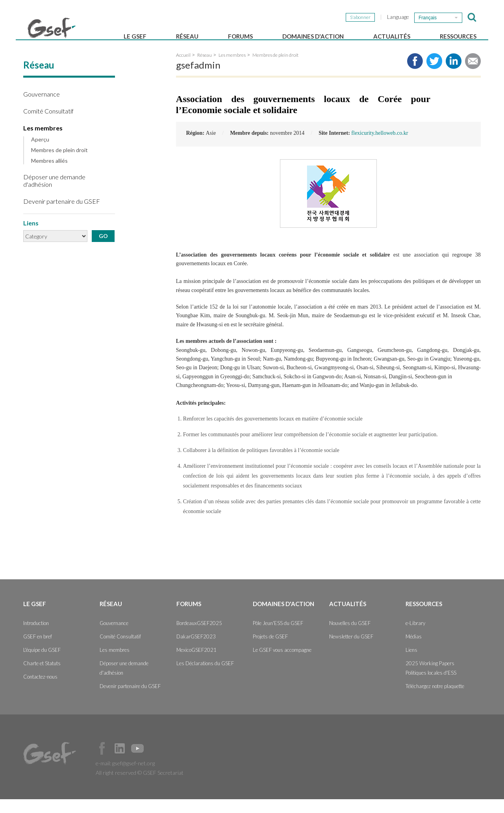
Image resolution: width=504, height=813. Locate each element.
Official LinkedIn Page (120, 762)
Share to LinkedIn (454, 75)
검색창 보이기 (472, 17)
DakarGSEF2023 (196, 650)
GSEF (52, 28)
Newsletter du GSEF (351, 650)
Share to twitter (434, 75)
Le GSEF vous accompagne (282, 664)
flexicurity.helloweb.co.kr (380, 147)
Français (428, 18)
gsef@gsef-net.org (133, 777)
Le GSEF (135, 36)
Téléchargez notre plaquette (435, 700)
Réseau (187, 36)
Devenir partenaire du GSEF (62, 215)
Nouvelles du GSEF (350, 637)
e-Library (415, 637)
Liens (411, 664)
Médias (414, 650)
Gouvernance (42, 108)
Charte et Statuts (42, 677)
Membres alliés (49, 175)
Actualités (392, 36)
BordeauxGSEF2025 (199, 637)
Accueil (183, 69)
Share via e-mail (473, 75)
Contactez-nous (40, 690)
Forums (240, 36)
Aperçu (40, 154)
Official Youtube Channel (137, 762)
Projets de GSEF (270, 650)
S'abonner (360, 17)
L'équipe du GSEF (42, 664)
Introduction (36, 637)
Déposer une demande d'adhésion (54, 194)
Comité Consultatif (48, 125)
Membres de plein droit (59, 164)
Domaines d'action (313, 36)
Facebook (102, 762)
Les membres (43, 142)
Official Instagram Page (155, 762)
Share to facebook (415, 75)
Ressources (458, 36)
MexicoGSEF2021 (196, 664)
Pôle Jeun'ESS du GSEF (278, 637)
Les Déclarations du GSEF (205, 677)
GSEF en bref (38, 650)
